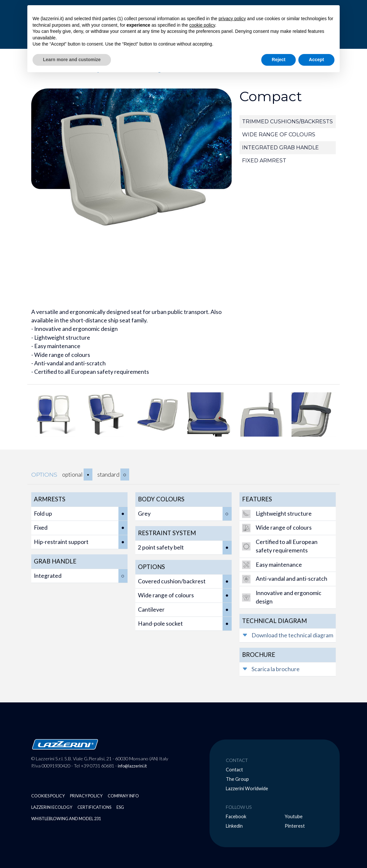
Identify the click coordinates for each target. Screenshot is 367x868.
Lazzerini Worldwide (247, 788)
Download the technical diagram (292, 635)
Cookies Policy (48, 796)
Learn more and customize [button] (72, 60)
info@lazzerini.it (132, 766)
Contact (234, 770)
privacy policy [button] (232, 19)
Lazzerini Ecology (52, 807)
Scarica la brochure (276, 669)
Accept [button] (316, 60)
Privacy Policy (86, 796)
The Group (237, 779)
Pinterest (295, 826)
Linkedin (234, 826)
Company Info (123, 796)
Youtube (294, 816)
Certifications (94, 807)
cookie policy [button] (202, 25)
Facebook (236, 816)
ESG (120, 807)
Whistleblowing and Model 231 (66, 819)
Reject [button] (279, 60)
